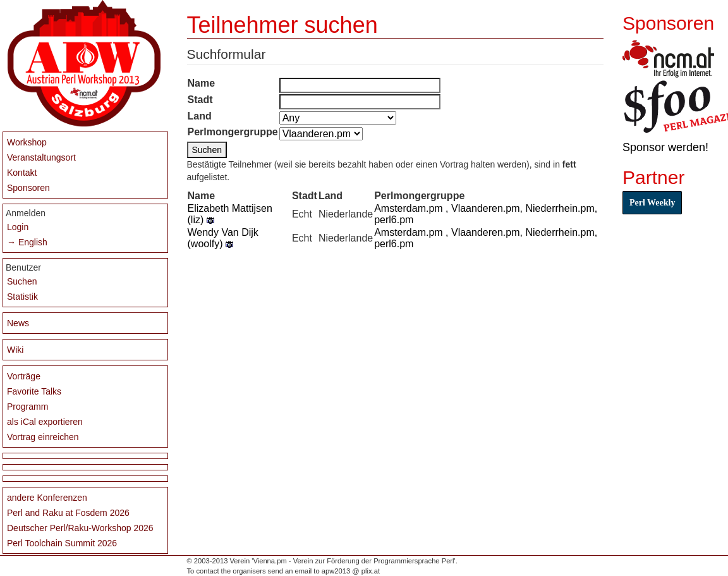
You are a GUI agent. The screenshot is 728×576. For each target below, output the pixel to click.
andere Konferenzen (47, 498)
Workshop (27, 142)
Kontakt (22, 173)
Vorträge (24, 376)
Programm (27, 407)
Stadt (200, 100)
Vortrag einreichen (43, 437)
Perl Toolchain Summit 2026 (62, 543)
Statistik (22, 297)
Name (202, 83)
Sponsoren (28, 188)
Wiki (15, 350)
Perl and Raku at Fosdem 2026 (68, 513)
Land (200, 116)
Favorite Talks (34, 391)
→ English (27, 242)
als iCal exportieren (45, 422)
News (18, 323)
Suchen (22, 281)
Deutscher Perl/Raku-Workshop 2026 (80, 528)
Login (18, 227)
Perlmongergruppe (233, 132)
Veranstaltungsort (41, 157)
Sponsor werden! (665, 147)
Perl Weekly (652, 203)
